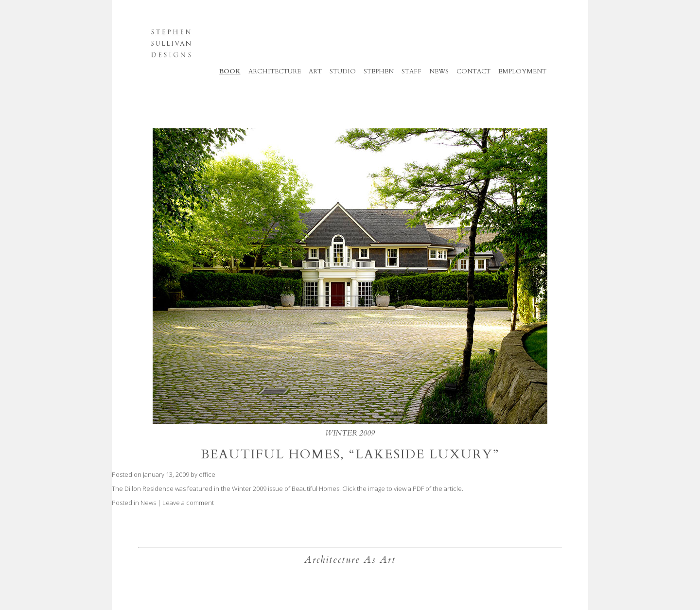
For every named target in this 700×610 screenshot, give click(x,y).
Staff (411, 71)
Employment (522, 71)
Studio (343, 71)
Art (315, 71)
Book (230, 71)
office (207, 474)
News (148, 503)
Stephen (379, 71)
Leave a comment (188, 503)
